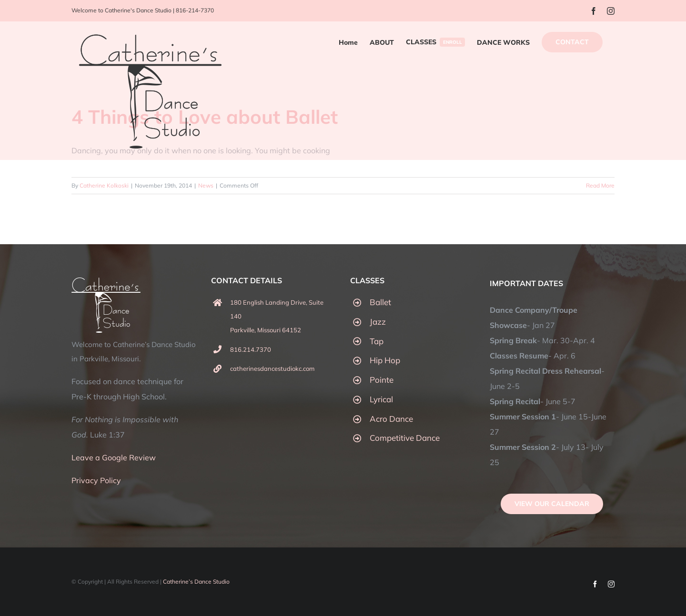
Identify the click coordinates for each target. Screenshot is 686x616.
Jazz (378, 322)
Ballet (380, 302)
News (206, 185)
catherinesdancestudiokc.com (272, 368)
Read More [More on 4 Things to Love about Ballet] (600, 185)
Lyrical (381, 399)
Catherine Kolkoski (104, 185)
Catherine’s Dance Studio (196, 581)
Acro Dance (391, 419)
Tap (377, 341)
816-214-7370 (195, 10)
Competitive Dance (405, 438)
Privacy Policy (96, 480)
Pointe (382, 380)
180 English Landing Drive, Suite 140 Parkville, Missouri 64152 (277, 316)
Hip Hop (385, 360)
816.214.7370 (251, 349)
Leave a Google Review (114, 457)
